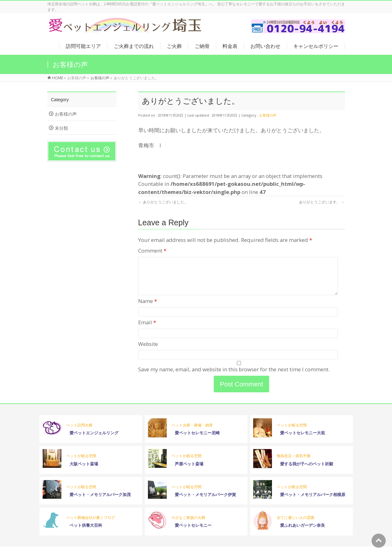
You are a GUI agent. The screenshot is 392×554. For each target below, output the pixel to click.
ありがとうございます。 (322, 202)
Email (147, 330)
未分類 (61, 128)
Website (148, 351)
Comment (152, 251)
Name (148, 308)
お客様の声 (268, 115)
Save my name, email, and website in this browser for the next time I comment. (234, 377)
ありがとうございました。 (163, 202)
